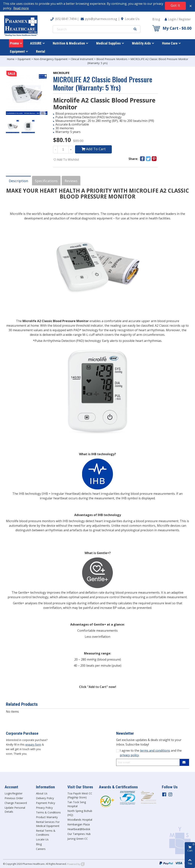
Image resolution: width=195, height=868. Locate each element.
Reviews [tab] (71, 181)
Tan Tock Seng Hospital (77, 804)
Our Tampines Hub (79, 834)
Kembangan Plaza (79, 824)
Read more (21, 8)
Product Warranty (47, 817)
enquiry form (33, 745)
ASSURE (36, 43)
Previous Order (14, 798)
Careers (41, 849)
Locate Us (132, 19)
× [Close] (191, 6)
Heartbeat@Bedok (79, 829)
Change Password (16, 803)
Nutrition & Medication (69, 43)
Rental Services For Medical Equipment (48, 824)
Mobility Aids (141, 43)
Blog (156, 19)
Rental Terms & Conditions (46, 833)
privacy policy (129, 755)
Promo (14, 43)
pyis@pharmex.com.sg (101, 19)
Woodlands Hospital (80, 820)
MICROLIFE (61, 73)
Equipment (17, 51)
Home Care (170, 43)
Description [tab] (18, 181)
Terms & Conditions (48, 812)
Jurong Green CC (78, 839)
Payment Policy (46, 803)
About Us (42, 793)
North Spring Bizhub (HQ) (80, 813)
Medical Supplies (108, 43)
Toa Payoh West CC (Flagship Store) (80, 795)
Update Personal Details (15, 810)
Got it (175, 5)
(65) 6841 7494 (66, 19)
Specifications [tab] (46, 181)
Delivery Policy (45, 798)
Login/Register (14, 793)
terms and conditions (155, 750)
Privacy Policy (44, 808)
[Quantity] (63, 150)
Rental (41, 51)
